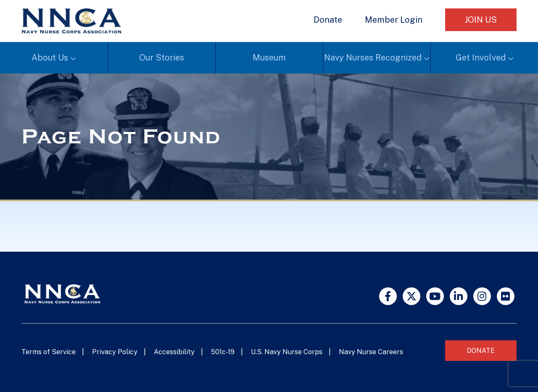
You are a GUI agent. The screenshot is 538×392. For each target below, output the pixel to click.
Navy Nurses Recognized (373, 58)
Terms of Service (49, 352)
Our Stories (162, 58)
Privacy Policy (115, 352)
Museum (269, 58)
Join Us (481, 20)
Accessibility (174, 352)
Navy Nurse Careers (371, 352)
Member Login (394, 20)
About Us (50, 58)
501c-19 (223, 352)
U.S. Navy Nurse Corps (287, 352)
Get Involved (481, 58)
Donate (328, 20)
